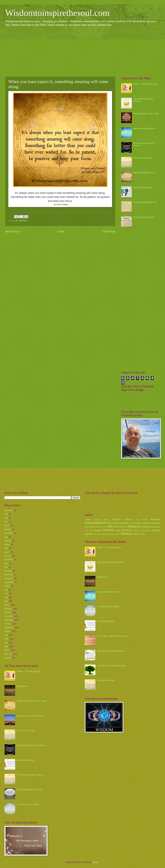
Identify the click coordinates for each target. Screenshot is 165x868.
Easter (145, 520)
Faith (110, 523)
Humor (137, 523)
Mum (159, 527)
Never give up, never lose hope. (30, 716)
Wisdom (127, 534)
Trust (104, 534)
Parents (98, 530)
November (9, 578)
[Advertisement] (82, 51)
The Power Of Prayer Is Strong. (30, 775)
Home (61, 232)
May (6, 518)
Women (136, 534)
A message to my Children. (28, 804)
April (6, 522)
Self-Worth (127, 530)
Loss (116, 527)
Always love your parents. (144, 217)
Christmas (129, 519)
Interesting (89, 527)
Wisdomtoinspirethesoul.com (57, 13)
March (7, 525)
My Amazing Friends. (26, 760)
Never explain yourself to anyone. (31, 745)
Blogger (96, 862)
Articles (88, 519)
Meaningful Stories (148, 527)
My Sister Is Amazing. (143, 188)
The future (97, 534)
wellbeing (118, 534)
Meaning (23, 220)
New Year (89, 531)
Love (121, 527)
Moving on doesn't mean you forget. (32, 701)
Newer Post (12, 232)
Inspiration (156, 523)
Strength (156, 530)
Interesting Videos (101, 527)
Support (89, 534)
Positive (108, 530)
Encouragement (96, 523)
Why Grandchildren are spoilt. (29, 790)
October (8, 624)
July (6, 514)
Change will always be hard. (145, 202)
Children (117, 519)
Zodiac (143, 534)
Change (106, 520)
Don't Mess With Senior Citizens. (111, 562)
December (9, 510)
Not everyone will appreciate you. (111, 651)
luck (126, 527)
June (7, 563)
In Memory (146, 523)
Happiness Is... (23, 686)
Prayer (118, 530)
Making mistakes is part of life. (146, 114)
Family (116, 523)
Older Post (109, 232)
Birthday (97, 520)
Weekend (110, 534)
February (8, 571)
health (131, 523)
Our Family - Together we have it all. (112, 636)
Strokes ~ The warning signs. (146, 84)
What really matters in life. (144, 173)
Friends (124, 523)
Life (17, 220)
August (7, 544)
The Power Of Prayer (142, 158)
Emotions (156, 519)
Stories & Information (142, 531)
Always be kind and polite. (144, 128)
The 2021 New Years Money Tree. (111, 666)
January (8, 529)
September (9, 582)
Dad (138, 520)
